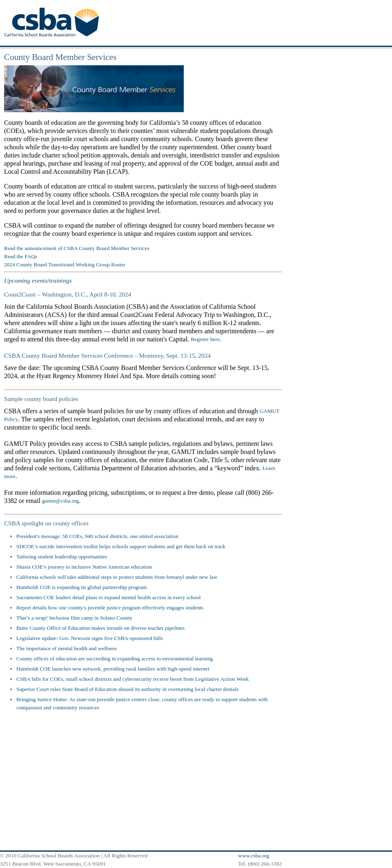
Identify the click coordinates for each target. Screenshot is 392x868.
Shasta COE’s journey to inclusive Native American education (84, 567)
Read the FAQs (21, 256)
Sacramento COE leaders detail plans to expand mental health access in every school (109, 597)
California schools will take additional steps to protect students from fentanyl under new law (117, 577)
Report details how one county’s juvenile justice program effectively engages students (110, 608)
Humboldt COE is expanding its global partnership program (81, 587)
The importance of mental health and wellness (67, 648)
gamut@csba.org (60, 501)
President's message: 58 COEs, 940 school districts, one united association (97, 536)
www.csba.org (254, 856)
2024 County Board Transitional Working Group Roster (65, 265)
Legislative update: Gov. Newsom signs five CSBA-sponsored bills (90, 638)
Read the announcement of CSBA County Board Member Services (77, 248)
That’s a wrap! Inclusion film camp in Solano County (74, 618)
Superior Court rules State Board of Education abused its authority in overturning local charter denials (127, 689)
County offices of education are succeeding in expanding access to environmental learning (115, 659)
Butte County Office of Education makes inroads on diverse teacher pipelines (100, 628)
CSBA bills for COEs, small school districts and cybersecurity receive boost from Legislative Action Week (133, 679)
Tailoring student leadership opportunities (62, 557)
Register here (205, 339)
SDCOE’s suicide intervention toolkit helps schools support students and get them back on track (121, 546)
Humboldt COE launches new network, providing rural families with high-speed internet (113, 669)
